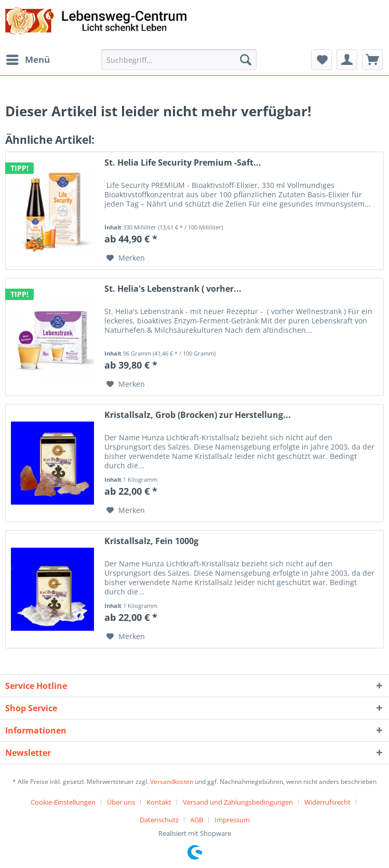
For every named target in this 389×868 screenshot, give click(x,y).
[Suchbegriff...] (179, 60)
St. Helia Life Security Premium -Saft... (183, 163)
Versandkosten (172, 782)
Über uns (121, 802)
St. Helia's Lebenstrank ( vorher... (173, 289)
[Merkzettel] (321, 60)
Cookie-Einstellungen (63, 802)
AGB (197, 820)
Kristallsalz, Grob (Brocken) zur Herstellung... (198, 415)
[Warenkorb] (372, 60)
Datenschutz (159, 820)
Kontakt (159, 802)
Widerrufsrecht (327, 802)
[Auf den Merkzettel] (126, 258)
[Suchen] (246, 60)
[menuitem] (28, 60)
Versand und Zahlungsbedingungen (238, 802)
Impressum (232, 820)
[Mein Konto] (347, 60)
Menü (28, 58)
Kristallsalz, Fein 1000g (151, 541)
